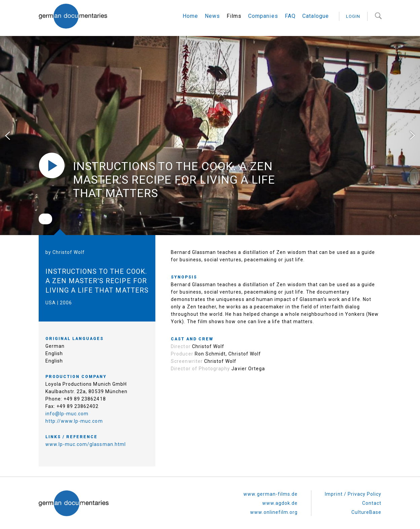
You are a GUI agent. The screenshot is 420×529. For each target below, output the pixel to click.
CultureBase (367, 501)
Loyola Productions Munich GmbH (86, 373)
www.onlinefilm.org (274, 501)
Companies (263, 16)
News (212, 16)
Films (234, 16)
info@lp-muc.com (67, 403)
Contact (372, 492)
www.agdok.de (280, 492)
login (353, 16)
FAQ (290, 16)
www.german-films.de (271, 483)
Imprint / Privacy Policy (353, 483)
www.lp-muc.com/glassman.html (86, 433)
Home (190, 16)
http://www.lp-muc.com (74, 410)
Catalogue (316, 16)
